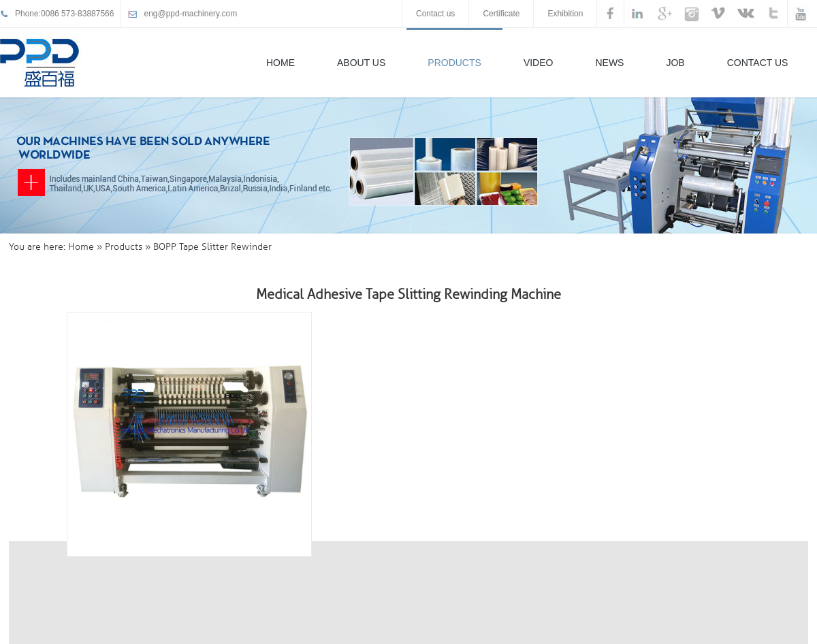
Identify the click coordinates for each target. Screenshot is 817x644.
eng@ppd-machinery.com (190, 14)
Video (539, 63)
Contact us (435, 14)
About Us (361, 63)
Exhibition (565, 14)
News (609, 63)
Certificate (501, 14)
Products (454, 63)
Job (675, 63)
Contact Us (758, 63)
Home (281, 63)
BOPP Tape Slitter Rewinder (212, 247)
